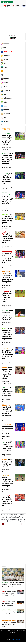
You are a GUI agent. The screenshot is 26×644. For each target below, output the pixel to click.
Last (23, 524)
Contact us (22, 631)
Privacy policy (13, 632)
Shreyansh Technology (16, 639)
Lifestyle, (7, 247)
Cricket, (7, 149)
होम (1, 124)
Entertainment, (7, 383)
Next (20, 524)
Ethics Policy (14, 631)
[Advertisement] (13, 18)
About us (3, 631)
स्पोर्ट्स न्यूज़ (6, 129)
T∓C (18, 631)
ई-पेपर (16, 6)
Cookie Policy (8, 631)
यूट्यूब (7, 6)
